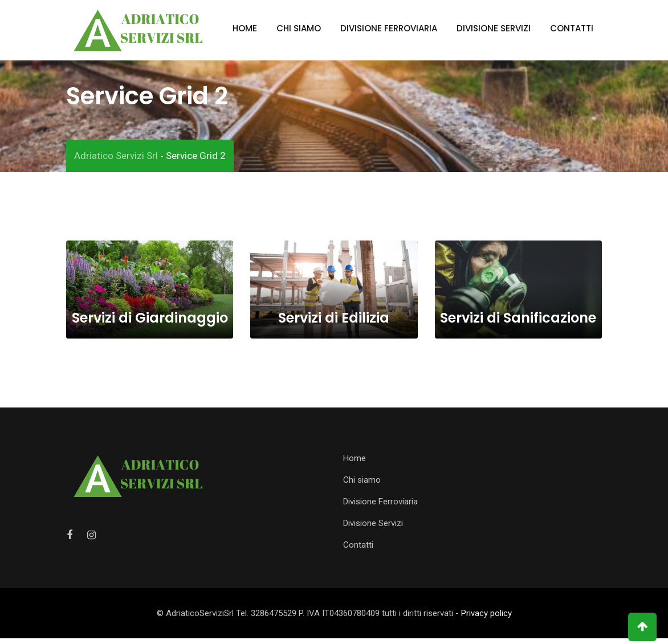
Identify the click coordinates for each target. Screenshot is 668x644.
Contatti (572, 28)
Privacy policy (486, 619)
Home (245, 28)
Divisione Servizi (494, 28)
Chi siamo (299, 28)
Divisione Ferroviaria (389, 28)
